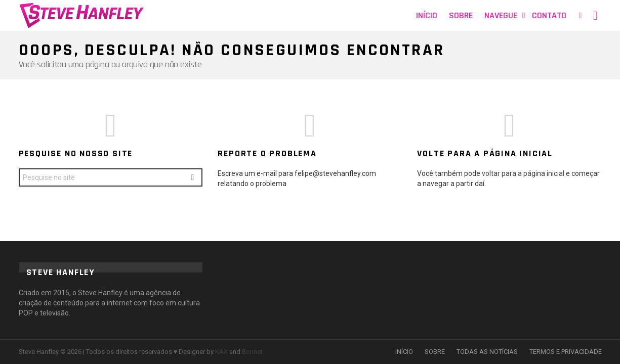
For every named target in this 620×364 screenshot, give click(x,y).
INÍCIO (404, 352)
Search (192, 179)
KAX (221, 352)
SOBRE (435, 352)
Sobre (461, 15)
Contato (549, 15)
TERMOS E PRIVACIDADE (566, 352)
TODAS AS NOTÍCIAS (487, 352)
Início (427, 15)
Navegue (501, 15)
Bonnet (252, 352)
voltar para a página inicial (524, 173)
